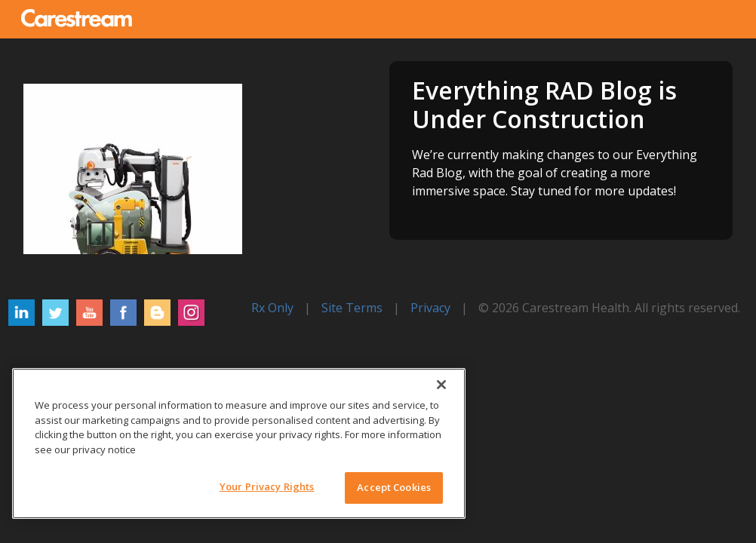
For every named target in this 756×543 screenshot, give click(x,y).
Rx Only (272, 308)
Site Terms (352, 308)
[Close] (441, 385)
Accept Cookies (394, 487)
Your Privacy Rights (267, 486)
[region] (239, 443)
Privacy (430, 308)
